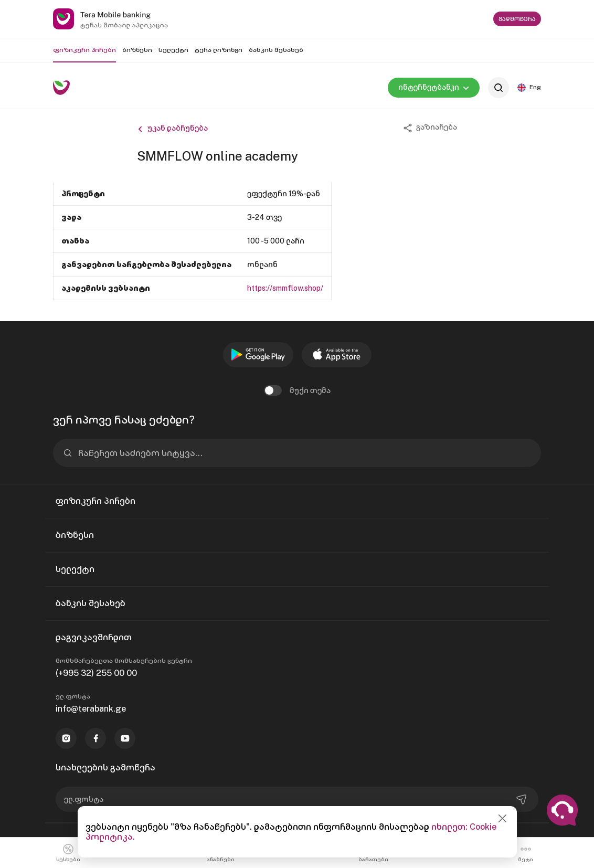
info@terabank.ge (91, 709)
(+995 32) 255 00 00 (96, 673)
